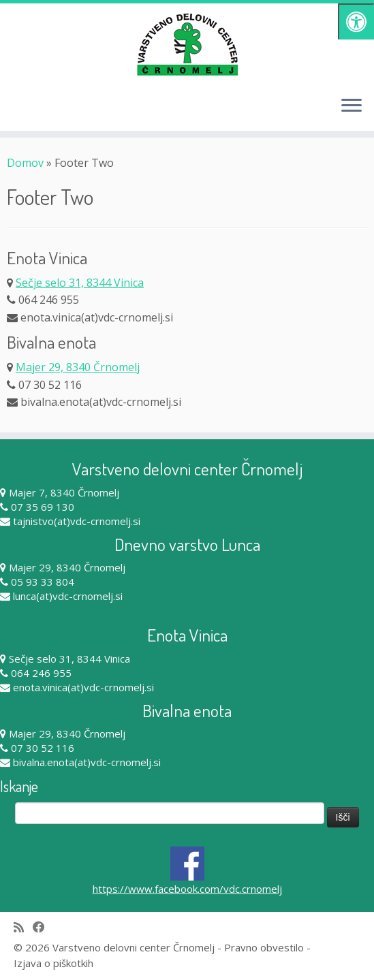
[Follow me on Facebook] (43, 927)
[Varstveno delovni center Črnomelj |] (187, 44)
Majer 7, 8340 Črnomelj (64, 492)
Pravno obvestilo (264, 947)
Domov (25, 163)
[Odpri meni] (352, 106)
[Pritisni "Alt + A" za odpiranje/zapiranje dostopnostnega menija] (356, 21)
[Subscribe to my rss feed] (23, 927)
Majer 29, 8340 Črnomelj (78, 367)
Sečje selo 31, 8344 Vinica (80, 283)
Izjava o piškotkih (53, 963)
